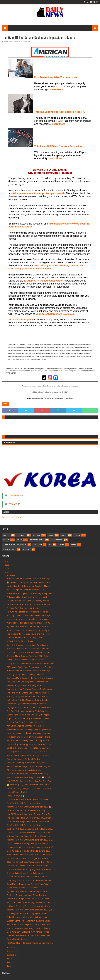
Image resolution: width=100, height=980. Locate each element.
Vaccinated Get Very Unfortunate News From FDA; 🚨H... (30, 807)
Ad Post (37, 535)
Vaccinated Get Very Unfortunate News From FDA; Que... (30, 910)
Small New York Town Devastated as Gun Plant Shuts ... (30, 829)
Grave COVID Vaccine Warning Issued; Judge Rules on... (30, 730)
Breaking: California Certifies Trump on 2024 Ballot (28, 649)
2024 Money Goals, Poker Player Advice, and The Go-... (30, 667)
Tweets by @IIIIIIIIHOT (12, 517)
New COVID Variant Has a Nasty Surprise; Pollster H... (29, 928)
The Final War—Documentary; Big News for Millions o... (30, 869)
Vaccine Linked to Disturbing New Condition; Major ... (29, 586)
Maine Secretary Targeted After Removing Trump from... (30, 593)
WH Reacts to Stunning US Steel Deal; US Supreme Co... (30, 855)
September (12, 955)
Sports (6, 535)
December (12, 576)
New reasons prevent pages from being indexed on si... (29, 924)
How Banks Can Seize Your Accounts (56, 77)
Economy (21, 535)
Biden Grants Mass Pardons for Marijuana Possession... (30, 733)
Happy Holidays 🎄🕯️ (16, 796)
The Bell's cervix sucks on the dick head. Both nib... (28, 877)
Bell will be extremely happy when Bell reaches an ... (28, 917)
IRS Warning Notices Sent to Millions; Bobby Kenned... (29, 612)
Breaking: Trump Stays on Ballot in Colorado (25, 674)
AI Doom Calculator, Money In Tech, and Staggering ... (30, 836)
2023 (7, 572)
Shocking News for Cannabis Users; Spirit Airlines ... (28, 752)
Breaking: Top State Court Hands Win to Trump (26, 722)
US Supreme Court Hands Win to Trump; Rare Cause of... (30, 847)
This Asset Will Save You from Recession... (59, 146)
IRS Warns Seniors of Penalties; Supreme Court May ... (29, 906)
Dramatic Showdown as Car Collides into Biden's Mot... (29, 936)
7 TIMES (12, 504)
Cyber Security (10, 549)
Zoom (20, 540)
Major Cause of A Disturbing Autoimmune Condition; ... (30, 719)
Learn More (59, 124)
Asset (74, 545)
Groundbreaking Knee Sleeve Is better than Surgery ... (29, 619)
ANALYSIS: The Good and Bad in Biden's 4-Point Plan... (30, 781)
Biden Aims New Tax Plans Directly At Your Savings (28, 932)
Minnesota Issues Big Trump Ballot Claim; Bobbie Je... (29, 763)
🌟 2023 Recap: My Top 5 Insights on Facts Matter (28, 785)
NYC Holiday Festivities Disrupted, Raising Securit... (28, 700)
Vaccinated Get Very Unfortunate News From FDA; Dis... (30, 840)
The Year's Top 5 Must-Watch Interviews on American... (30, 818)
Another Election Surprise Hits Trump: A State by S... (29, 630)
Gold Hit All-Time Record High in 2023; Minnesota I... (29, 748)
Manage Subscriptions (56, 398)
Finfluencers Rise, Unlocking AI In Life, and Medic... (28, 597)
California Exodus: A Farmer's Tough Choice (25, 638)
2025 (7, 565)
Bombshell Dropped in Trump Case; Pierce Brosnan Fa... (30, 645)
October (11, 951)
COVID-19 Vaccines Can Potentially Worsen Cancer (28, 799)
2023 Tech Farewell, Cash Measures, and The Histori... (29, 862)
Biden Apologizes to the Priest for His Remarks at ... (28, 851)
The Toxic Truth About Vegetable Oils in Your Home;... (29, 711)
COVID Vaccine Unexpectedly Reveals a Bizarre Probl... (29, 833)
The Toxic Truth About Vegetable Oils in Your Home (28, 682)
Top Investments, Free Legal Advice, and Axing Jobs (28, 634)
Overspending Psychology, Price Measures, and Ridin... (29, 744)
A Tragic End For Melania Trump (20, 641)
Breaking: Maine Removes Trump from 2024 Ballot (28, 656)
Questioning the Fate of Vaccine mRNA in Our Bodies (29, 921)
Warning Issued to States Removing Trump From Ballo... (30, 623)
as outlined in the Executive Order (43, 281)
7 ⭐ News (14, 496)
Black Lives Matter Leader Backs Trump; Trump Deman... (30, 678)
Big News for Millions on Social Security (23, 608)
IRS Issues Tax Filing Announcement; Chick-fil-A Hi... (29, 822)
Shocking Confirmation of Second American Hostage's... (30, 615)
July (9, 962)
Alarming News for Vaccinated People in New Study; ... (29, 579)
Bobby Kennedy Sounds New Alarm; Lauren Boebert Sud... (31, 663)
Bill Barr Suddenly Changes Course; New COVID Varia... (30, 788)
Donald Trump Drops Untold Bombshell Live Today (28, 884)
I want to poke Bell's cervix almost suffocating (26, 810)
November (12, 948)
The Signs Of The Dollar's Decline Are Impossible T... (29, 693)
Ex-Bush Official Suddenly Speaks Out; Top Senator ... (29, 741)
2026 (7, 561)
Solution (38, 545)
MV (50, 545)
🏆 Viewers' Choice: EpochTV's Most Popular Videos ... (29, 582)
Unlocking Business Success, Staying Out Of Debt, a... (29, 913)
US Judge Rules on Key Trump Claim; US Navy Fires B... (30, 708)
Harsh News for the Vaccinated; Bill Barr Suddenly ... (28, 774)
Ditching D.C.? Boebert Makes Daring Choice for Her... (29, 652)
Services (27, 549)
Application (57, 540)
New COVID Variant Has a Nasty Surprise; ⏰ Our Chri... (30, 777)
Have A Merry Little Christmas (19, 792)
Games (61, 545)
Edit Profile (45, 398)
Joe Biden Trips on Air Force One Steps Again (25, 590)
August (10, 959)
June (9, 966)
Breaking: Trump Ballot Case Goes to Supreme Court (29, 696)
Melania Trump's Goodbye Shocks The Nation (26, 660)
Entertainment (37, 540)
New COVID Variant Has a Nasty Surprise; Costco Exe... (30, 814)
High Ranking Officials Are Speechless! (23, 888)
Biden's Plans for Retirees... (18, 939)
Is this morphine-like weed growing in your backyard (28, 737)
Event (64, 535)
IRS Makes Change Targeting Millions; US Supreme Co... (30, 943)
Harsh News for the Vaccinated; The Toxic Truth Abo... (29, 604)
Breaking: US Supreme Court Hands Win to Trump (27, 866)
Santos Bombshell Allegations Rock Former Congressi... (29, 766)
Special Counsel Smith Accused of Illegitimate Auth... (28, 755)
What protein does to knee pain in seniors (24, 770)
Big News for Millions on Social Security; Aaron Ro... (28, 891)
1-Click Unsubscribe (33, 398)
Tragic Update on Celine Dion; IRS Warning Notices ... (29, 601)
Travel (77, 535)
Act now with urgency (21, 320)
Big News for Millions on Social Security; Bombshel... (28, 627)
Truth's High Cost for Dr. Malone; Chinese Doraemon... (30, 880)
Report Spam (69, 398)
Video (51, 535)
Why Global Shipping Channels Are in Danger (25, 726)
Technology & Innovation (15, 545)
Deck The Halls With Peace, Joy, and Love (24, 803)
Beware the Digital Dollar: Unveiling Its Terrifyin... (27, 685)
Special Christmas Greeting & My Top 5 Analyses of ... (29, 844)
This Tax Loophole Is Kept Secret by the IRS (60, 112)
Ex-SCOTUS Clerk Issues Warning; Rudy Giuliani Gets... (30, 903)
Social (6, 540)
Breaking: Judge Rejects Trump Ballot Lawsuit (25, 873)
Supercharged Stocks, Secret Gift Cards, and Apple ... (29, 715)
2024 (7, 569)
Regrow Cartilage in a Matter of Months (23, 759)
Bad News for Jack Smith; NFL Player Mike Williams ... (29, 858)
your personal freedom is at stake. (55, 314)
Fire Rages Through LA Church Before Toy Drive (27, 895)
